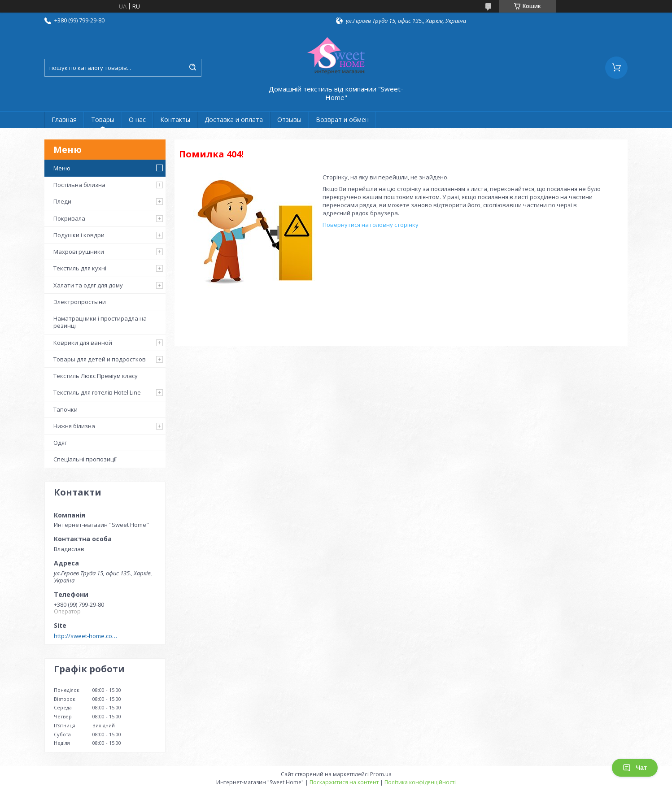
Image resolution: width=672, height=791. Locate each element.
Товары (103, 120)
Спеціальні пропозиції (85, 459)
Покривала (69, 218)
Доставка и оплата (234, 120)
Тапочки (65, 409)
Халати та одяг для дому (88, 285)
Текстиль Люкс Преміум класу (96, 376)
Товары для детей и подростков (100, 359)
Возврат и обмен (342, 120)
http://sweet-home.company (87, 636)
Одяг (60, 443)
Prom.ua (381, 774)
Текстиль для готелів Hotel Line (97, 392)
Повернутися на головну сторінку (371, 225)
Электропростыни (80, 302)
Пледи (62, 201)
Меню (62, 168)
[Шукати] (192, 68)
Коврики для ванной (83, 343)
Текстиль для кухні (80, 268)
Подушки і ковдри (79, 235)
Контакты (175, 120)
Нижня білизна (74, 426)
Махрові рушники (79, 252)
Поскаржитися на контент (344, 782)
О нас (137, 120)
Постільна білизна (79, 185)
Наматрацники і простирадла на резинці (100, 322)
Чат (635, 768)
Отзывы (289, 120)
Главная (64, 120)
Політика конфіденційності (420, 782)
